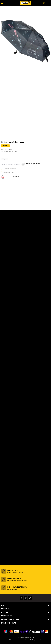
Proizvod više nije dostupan (11, 164)
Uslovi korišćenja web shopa (26, 637)
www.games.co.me (17, 640)
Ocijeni (5, 146)
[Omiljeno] (45, 3)
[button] (8, 169)
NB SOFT (29, 640)
